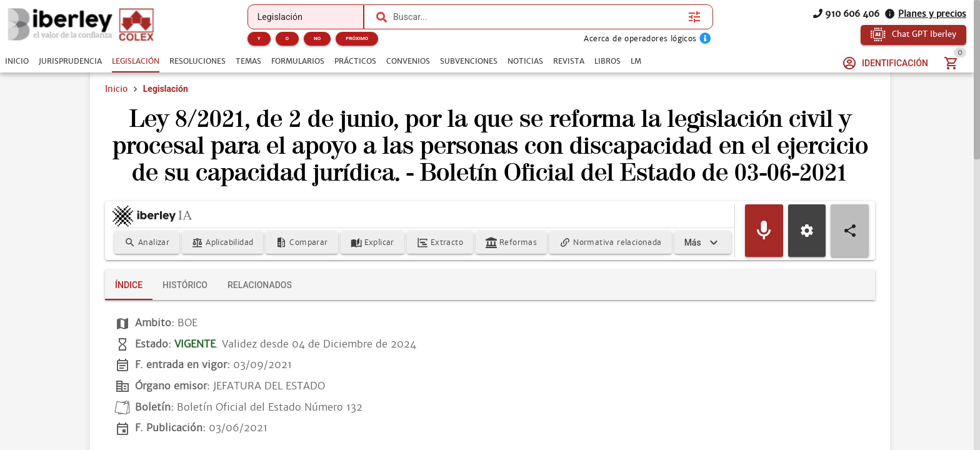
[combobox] (537, 17)
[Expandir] (703, 242)
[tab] (17, 61)
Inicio (116, 89)
